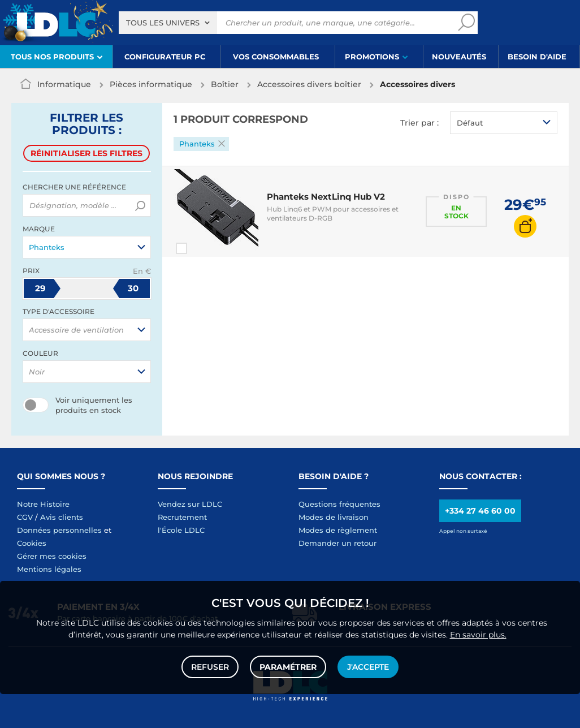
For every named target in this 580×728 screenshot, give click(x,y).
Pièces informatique (151, 84)
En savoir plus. (478, 635)
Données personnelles (59, 530)
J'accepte (368, 667)
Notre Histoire (43, 504)
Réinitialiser (86, 153)
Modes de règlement (338, 530)
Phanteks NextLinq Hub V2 (326, 197)
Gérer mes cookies (52, 556)
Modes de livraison (334, 517)
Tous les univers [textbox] (163, 23)
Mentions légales (49, 569)
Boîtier (225, 84)
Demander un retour (337, 543)
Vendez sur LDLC (190, 504)
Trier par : (419, 123)
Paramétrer (288, 667)
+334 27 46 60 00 (480, 511)
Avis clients (62, 517)
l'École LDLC (181, 530)
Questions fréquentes (339, 504)
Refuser (210, 667)
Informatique (64, 84)
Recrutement (182, 517)
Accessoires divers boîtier (309, 84)
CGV (25, 517)
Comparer (202, 248)
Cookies (32, 543)
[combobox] (168, 23)
